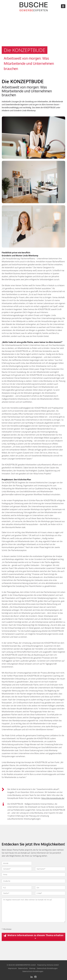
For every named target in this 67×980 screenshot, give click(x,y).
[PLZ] (17, 888)
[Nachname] (50, 869)
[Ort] (50, 888)
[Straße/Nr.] (33, 881)
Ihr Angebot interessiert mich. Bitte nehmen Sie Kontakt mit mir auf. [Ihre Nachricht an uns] (33, 910)
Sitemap (32, 968)
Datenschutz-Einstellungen (47, 968)
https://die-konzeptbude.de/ (53, 798)
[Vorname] (17, 869)
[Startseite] (34, 7)
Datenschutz (23, 968)
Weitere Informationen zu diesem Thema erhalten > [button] (35, 937)
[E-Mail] (50, 893)
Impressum (12, 968)
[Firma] (33, 874)
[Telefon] (17, 893)
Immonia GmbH (53, 965)
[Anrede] (17, 863)
